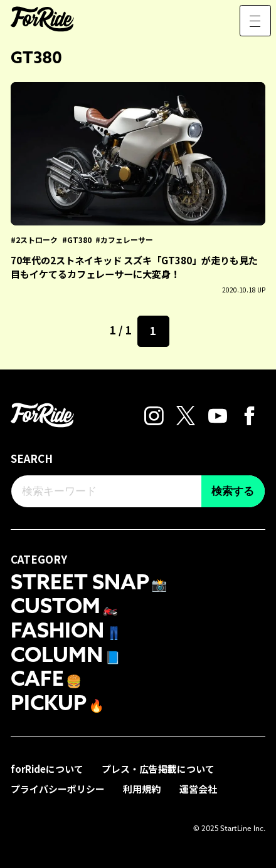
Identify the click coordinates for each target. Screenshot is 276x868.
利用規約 (142, 787)
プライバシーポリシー (58, 787)
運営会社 (198, 787)
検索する (233, 491)
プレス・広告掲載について (159, 767)
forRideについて (47, 767)
